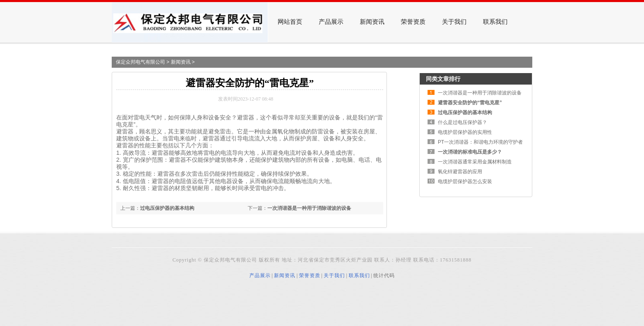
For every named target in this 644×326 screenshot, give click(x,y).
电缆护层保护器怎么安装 (465, 181)
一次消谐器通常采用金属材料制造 (475, 162)
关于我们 (454, 22)
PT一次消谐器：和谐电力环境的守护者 (480, 142)
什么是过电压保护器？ (462, 122)
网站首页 (290, 22)
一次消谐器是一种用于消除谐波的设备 (309, 208)
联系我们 (495, 22)
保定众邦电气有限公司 (140, 62)
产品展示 (331, 22)
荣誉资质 (413, 22)
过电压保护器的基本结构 (167, 208)
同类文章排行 (443, 79)
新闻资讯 (372, 22)
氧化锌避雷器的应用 (460, 172)
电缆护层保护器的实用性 (465, 132)
